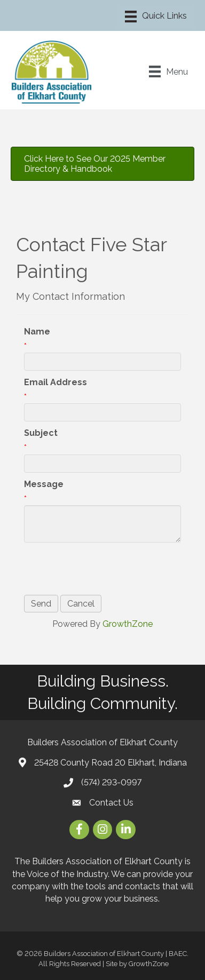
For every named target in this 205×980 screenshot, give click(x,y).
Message (44, 484)
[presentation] (105, 569)
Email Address (56, 382)
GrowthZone (128, 624)
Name (37, 332)
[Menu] (156, 17)
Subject (41, 433)
